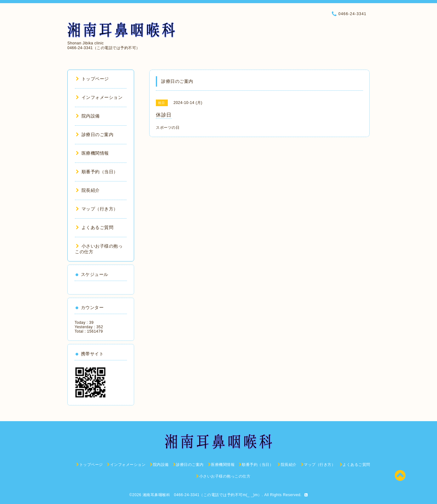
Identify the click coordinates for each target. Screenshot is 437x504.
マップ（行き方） (97, 209)
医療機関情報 (92, 153)
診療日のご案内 (95, 135)
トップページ (92, 79)
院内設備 (88, 116)
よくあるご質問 (95, 227)
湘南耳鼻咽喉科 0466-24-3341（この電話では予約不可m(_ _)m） (202, 495)
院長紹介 (88, 190)
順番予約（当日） (97, 172)
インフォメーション (99, 97)
